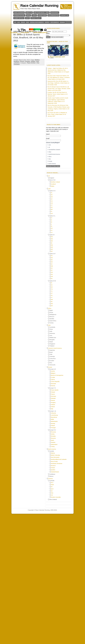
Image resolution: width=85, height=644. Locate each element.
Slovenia (53, 438)
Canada (52, 451)
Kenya (51, 312)
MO (52, 247)
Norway (53, 423)
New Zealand (53, 499)
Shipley (33, 61)
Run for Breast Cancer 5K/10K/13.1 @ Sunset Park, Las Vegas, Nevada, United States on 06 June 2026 (59, 89)
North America (52, 449)
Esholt (22, 61)
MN (52, 245)
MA (52, 237)
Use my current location (57, 37)
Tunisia (51, 323)
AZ (52, 199)
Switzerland (54, 444)
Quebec (53, 470)
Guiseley (27, 61)
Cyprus (53, 379)
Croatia (53, 377)
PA (52, 279)
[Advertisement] (58, 514)
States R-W (53, 281)
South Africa (53, 321)
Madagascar (53, 314)
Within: (48, 33)
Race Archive (31, 63)
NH (52, 262)
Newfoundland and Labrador (59, 459)
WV (52, 304)
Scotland (53, 184)
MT (52, 251)
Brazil (51, 352)
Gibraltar (53, 398)
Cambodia (52, 327)
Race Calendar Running (39, 6)
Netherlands (54, 421)
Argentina (52, 350)
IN (52, 226)
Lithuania (53, 413)
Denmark (53, 384)
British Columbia (55, 455)
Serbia (53, 434)
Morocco (52, 317)
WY (52, 306)
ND (52, 258)
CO (52, 203)
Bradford (16, 61)
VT (52, 297)
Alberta (53, 453)
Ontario (53, 468)
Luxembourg (54, 415)
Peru (51, 363)
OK (52, 274)
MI (52, 243)
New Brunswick (55, 457)
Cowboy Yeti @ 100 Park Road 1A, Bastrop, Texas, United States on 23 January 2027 (58, 94)
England (52, 178)
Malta (52, 419)
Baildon (37, 60)
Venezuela (52, 365)
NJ (52, 264)
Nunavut (53, 466)
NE (52, 260)
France (53, 394)
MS (52, 249)
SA (52, 491)
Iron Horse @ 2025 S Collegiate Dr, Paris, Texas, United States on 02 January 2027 (57, 114)
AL (52, 193)
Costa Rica (53, 359)
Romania (53, 432)
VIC (52, 495)
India (51, 331)
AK (52, 195)
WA (52, 299)
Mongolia (52, 340)
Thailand (52, 346)
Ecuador (52, 361)
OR (52, 276)
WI (52, 302)
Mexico (51, 476)
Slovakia (53, 436)
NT (52, 487)
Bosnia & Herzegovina (57, 375)
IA (51, 220)
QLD (52, 489)
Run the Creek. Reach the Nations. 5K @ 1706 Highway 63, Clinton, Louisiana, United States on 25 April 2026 (59, 77)
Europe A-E (53, 369)
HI (52, 218)
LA (52, 232)
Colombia (52, 356)
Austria (53, 371)
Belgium (53, 373)
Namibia (52, 319)
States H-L (52, 216)
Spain (52, 440)
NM (52, 266)
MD (52, 239)
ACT (52, 483)
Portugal (53, 428)
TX (52, 291)
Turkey (53, 446)
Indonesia (52, 333)
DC (52, 207)
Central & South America (55, 348)
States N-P (53, 254)
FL (52, 211)
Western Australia (56, 497)
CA (52, 201)
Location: (49, 31)
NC (52, 256)
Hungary (53, 402)
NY (52, 270)
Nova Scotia (54, 461)
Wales (53, 186)
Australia (52, 481)
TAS (52, 493)
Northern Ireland (55, 182)
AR (52, 197)
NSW (52, 485)
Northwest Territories (57, 463)
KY (52, 230)
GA (52, 213)
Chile (51, 354)
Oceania (50, 479)
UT (52, 293)
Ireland (53, 407)
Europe (50, 367)
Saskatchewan (55, 472)
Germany (53, 396)
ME (52, 241)
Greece (53, 400)
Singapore (52, 344)
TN (52, 289)
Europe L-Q (53, 411)
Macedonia (54, 417)
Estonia (53, 386)
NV (52, 268)
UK (49, 176)
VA (52, 295)
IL (51, 224)
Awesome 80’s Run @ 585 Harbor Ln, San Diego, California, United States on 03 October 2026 (58, 83)
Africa (50, 308)
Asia (49, 325)
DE (52, 209)
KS (52, 228)
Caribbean (52, 474)
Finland (53, 392)
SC (52, 285)
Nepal (51, 342)
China (51, 329)
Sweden (53, 442)
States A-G (53, 191)
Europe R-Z (53, 430)
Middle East (53, 338)
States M (52, 235)
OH (52, 272)
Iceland (53, 405)
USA (49, 189)
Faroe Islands (55, 390)
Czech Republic (55, 381)
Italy (52, 409)
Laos (51, 335)
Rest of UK (53, 180)
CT (52, 205)
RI (52, 283)
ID (52, 222)
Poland (53, 426)
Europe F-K (53, 388)
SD (52, 287)
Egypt (51, 310)
